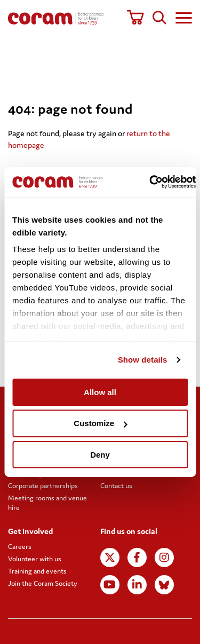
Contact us (116, 486)
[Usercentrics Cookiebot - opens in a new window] (150, 182)
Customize (100, 423)
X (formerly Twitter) (110, 557)
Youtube (110, 585)
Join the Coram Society (43, 583)
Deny (100, 455)
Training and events (37, 571)
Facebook (137, 557)
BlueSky (164, 585)
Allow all (100, 392)
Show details (143, 360)
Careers (20, 547)
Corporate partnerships (43, 486)
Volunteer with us (35, 559)
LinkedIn (137, 585)
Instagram (164, 557)
